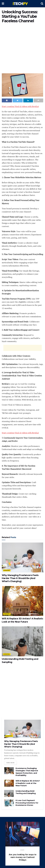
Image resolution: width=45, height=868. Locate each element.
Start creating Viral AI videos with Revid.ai (20, 106)
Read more (10, 763)
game (22, 850)
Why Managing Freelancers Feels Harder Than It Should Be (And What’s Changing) (20, 578)
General (7, 570)
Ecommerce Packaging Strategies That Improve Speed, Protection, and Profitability (27, 772)
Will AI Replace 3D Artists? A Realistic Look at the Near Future (28, 783)
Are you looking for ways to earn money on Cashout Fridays (23, 857)
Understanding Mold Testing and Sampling (26, 792)
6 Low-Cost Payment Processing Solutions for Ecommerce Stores (27, 803)
